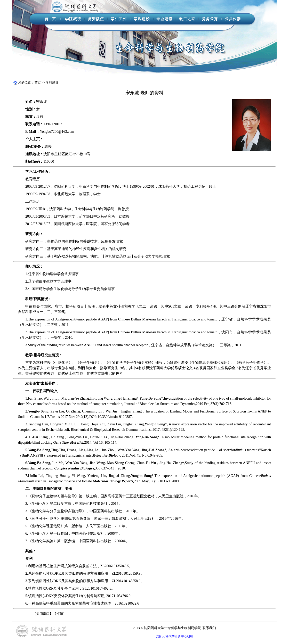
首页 (38, 82)
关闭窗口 (43, 614)
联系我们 (209, 628)
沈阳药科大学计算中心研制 (175, 636)
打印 (60, 614)
